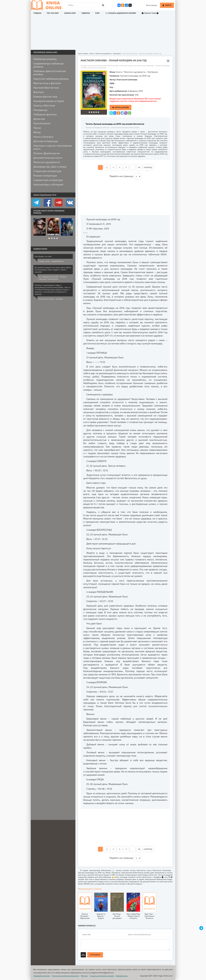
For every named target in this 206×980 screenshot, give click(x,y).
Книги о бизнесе (43, 137)
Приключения (42, 123)
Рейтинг (84, 976)
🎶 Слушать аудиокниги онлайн (121, 13)
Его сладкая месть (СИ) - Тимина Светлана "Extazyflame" (52, 278)
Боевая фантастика (45, 96)
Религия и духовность (135, 72)
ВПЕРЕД (148, 167)
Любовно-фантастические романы (50, 73)
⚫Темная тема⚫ (150, 13)
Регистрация (152, 5)
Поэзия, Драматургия (47, 153)
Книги (119, 72)
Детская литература (46, 141)
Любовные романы (45, 59)
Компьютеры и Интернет (48, 184)
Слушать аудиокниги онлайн (102, 976)
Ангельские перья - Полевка (51, 299)
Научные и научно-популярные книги (52, 147)
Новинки (86, 13)
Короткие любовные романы (51, 79)
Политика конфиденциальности (66, 976)
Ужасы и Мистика (44, 105)
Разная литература (45, 175)
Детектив (39, 119)
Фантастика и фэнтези (47, 83)
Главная (37, 13)
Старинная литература (47, 171)
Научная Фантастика (46, 88)
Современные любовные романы (48, 65)
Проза (37, 128)
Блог (97, 13)
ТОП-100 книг (53, 13)
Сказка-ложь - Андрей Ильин (51, 261)
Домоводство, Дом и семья (50, 167)
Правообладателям (42, 976)
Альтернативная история (49, 101)
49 (139, 167)
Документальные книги (48, 158)
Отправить (95, 955)
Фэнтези (39, 92)
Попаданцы (40, 110)
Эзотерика (153, 72)
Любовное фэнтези (45, 114)
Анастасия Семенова (127, 79)
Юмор (37, 132)
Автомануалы (122, 976)
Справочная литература (48, 180)
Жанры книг (70, 13)
